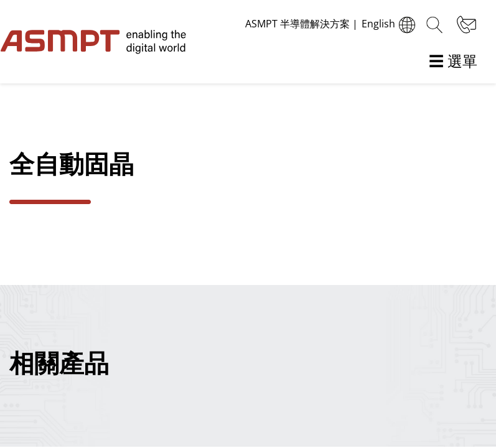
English (390, 25)
